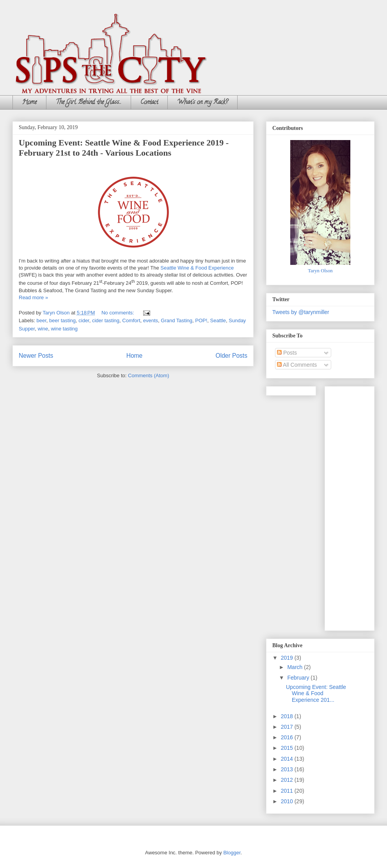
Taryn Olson (320, 271)
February (299, 678)
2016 (288, 737)
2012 (288, 780)
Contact (149, 103)
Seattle (218, 320)
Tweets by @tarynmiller (301, 312)
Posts (287, 353)
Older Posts (232, 356)
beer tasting (62, 320)
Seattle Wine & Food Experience (197, 268)
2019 (288, 658)
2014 (288, 759)
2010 (288, 801)
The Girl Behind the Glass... (89, 103)
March (296, 667)
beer (42, 320)
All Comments (297, 365)
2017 (288, 727)
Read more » (33, 297)
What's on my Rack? (202, 103)
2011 (288, 791)
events (151, 320)
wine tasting (64, 329)
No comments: (118, 313)
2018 (288, 716)
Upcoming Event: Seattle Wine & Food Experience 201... (316, 694)
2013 (288, 769)
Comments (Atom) (148, 375)
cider (84, 320)
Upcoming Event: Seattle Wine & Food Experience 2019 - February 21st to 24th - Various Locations (124, 148)
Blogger (232, 853)
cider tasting (106, 320)
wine (43, 329)
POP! (201, 320)
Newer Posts (36, 356)
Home (29, 103)
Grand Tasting (177, 320)
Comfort (131, 320)
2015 (288, 748)
